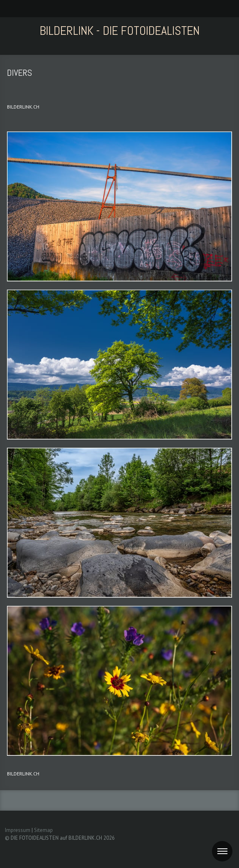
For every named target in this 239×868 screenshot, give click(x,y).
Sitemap (43, 830)
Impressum (18, 830)
